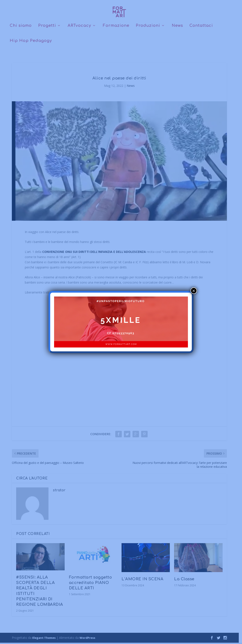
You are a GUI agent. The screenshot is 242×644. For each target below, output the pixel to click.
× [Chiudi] (194, 291)
